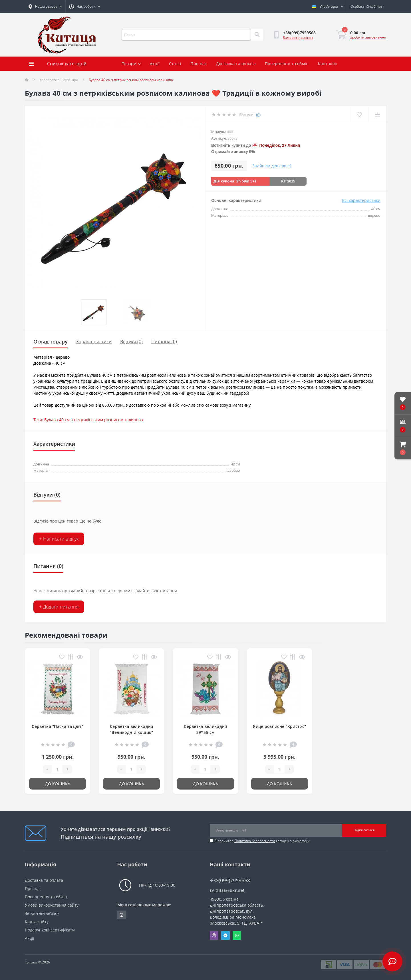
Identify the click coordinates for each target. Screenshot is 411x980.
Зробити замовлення (368, 37)
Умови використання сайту (52, 905)
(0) (258, 115)
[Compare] (377, 115)
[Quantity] (57, 769)
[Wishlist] (359, 115)
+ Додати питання (59, 607)
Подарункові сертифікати (50, 930)
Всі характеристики (361, 200)
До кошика (58, 784)
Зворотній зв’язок (42, 913)
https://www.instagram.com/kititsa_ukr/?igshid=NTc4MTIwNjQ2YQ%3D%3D (122, 915)
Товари (131, 64)
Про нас (199, 64)
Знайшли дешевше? (272, 166)
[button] (403, 448)
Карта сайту (37, 922)
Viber (214, 935)
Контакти (327, 64)
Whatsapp (237, 935)
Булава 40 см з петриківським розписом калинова (94, 420)
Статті (175, 64)
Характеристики (94, 342)
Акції (155, 64)
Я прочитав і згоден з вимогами (262, 841)
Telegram (225, 935)
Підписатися (364, 830)
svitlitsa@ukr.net (227, 890)
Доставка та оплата (236, 64)
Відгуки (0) (131, 342)
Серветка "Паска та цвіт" (57, 726)
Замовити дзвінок (298, 38)
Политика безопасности (255, 841)
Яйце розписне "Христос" (279, 726)
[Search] (257, 35)
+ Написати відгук (59, 539)
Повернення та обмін (287, 64)
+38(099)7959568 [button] (230, 880)
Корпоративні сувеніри (59, 80)
